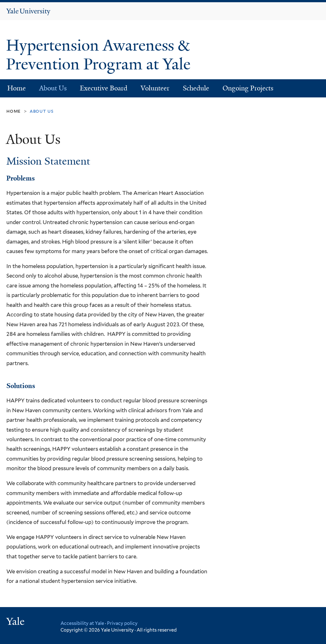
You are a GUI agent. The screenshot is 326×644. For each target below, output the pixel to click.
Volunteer (155, 88)
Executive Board (104, 88)
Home (17, 88)
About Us (53, 88)
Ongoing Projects (248, 88)
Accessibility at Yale (82, 623)
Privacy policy (122, 623)
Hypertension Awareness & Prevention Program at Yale (100, 55)
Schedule (196, 88)
